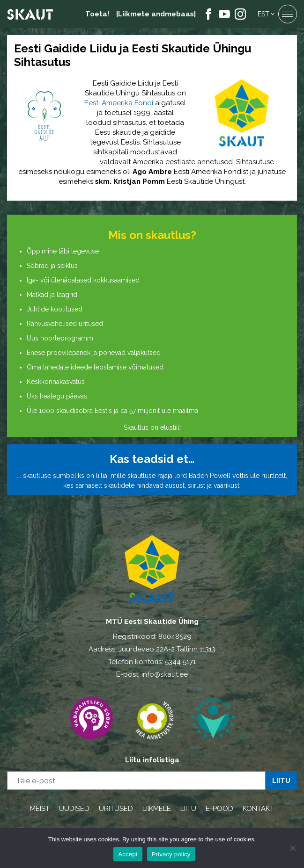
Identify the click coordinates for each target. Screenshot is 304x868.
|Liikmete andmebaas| (156, 14)
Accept (128, 854)
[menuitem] (267, 14)
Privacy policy (171, 854)
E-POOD (219, 809)
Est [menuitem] (263, 14)
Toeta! (97, 14)
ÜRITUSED (116, 809)
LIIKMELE (157, 809)
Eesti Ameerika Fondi (119, 103)
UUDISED (74, 809)
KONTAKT (258, 809)
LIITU (188, 809)
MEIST (40, 809)
